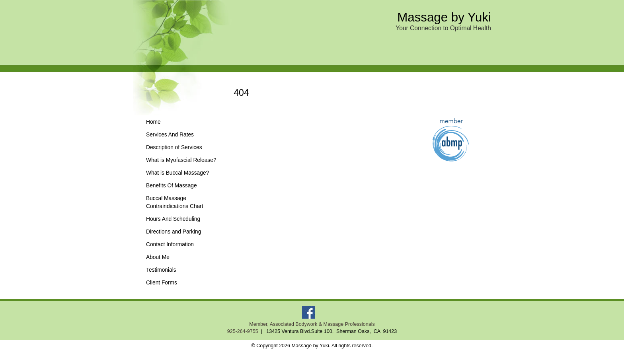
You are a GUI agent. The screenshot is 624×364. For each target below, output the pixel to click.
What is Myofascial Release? (181, 160)
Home (153, 122)
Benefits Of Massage (172, 186)
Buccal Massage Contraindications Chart (175, 202)
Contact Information (170, 244)
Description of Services (174, 147)
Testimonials (161, 270)
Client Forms (162, 283)
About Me (158, 257)
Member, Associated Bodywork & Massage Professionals (312, 324)
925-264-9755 (243, 331)
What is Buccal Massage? (177, 173)
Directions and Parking (174, 232)
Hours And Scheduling (173, 219)
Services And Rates (170, 135)
